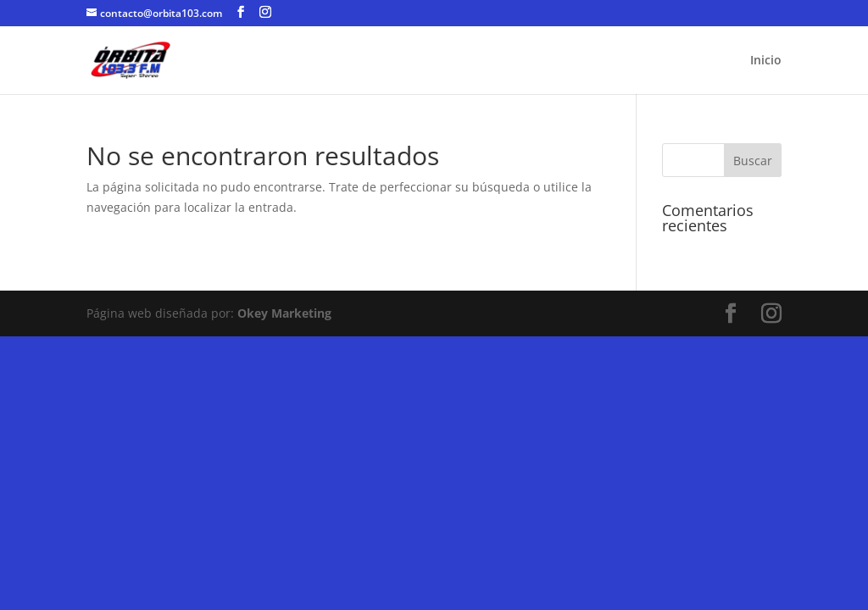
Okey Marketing (284, 313)
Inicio (766, 61)
